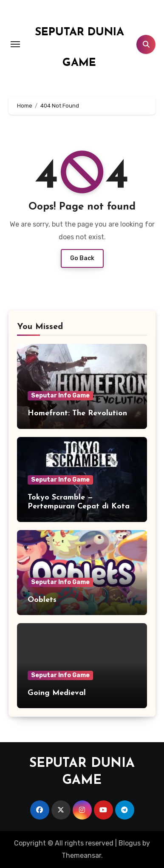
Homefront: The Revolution (77, 413)
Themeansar (81, 855)
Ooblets (42, 600)
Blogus (130, 843)
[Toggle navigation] (15, 44)
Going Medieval (57, 693)
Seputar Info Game (60, 396)
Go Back (82, 258)
